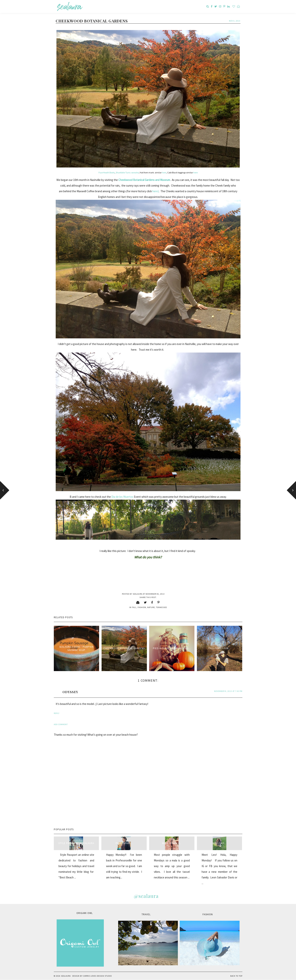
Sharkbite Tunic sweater (127, 172)
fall (134, 607)
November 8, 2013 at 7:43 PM (228, 691)
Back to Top (236, 976)
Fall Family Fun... (220, 648)
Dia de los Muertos (123, 497)
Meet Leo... (219, 843)
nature (151, 607)
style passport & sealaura (76, 843)
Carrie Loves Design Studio (97, 976)
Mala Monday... (172, 843)
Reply (57, 713)
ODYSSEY (70, 692)
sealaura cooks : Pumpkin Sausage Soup (76, 648)
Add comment (61, 724)
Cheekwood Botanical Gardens (124, 648)
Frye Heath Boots (107, 172)
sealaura (66, 976)
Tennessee (161, 607)
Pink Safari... (124, 843)
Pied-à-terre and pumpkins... (172, 648)
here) (156, 191)
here (164, 172)
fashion (142, 607)
